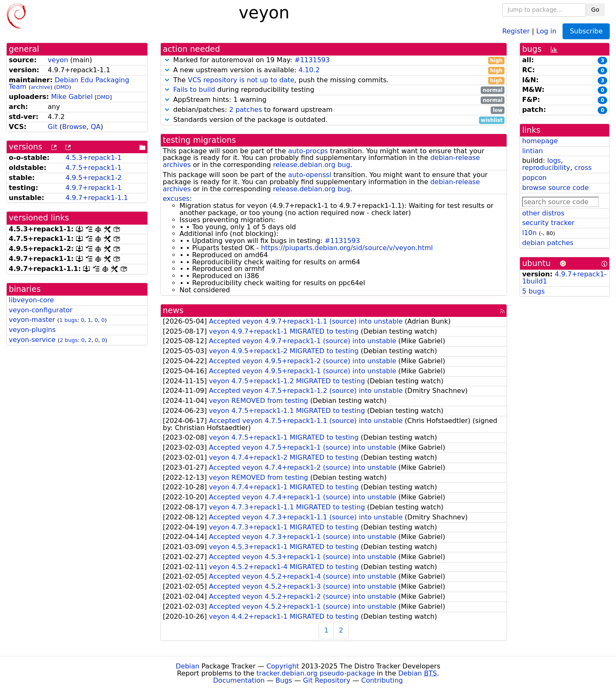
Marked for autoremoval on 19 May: (334, 60)
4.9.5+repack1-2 (94, 178)
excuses (176, 199)
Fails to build (194, 90)
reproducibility (546, 168)
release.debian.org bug (312, 165)
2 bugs (69, 340)
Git (52, 127)
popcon (534, 178)
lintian (532, 151)
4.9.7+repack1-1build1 (564, 278)
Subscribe (586, 31)
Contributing (382, 680)
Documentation (239, 680)
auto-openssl (310, 175)
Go (595, 10)
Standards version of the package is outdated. (334, 120)
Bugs (284, 680)
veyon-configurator (41, 310)
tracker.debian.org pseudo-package (316, 673)
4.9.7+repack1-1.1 (97, 198)
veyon (58, 60)
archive (40, 87)
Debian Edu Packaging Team (69, 84)
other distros (543, 213)
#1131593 (312, 60)
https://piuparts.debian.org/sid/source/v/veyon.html (347, 248)
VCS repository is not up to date (241, 80)
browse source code (555, 188)
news (173, 310)
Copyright (283, 666)
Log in (546, 31)
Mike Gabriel (72, 97)
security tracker (548, 223)
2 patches (246, 110)
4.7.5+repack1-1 (94, 168)
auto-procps (308, 151)
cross (583, 168)
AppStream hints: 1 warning (334, 100)
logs (554, 161)
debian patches (548, 243)
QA (96, 127)
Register (516, 31)
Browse (74, 127)
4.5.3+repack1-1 (94, 158)
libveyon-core (31, 300)
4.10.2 (309, 70)
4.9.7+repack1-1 (94, 188)
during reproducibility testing (334, 90)
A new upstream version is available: (334, 70)
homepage (540, 141)
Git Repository (327, 680)
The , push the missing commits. (334, 80)
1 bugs (68, 320)
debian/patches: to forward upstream (334, 110)
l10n (529, 233)
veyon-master (32, 320)
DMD (62, 87)
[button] (167, 60)
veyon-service (32, 340)
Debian (188, 666)
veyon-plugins (32, 330)
